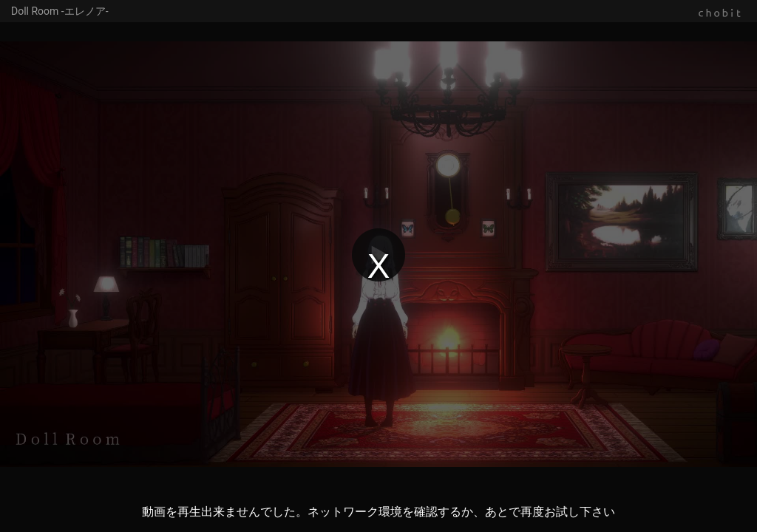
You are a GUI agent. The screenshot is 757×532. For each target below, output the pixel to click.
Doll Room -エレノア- (60, 11)
